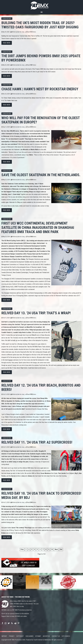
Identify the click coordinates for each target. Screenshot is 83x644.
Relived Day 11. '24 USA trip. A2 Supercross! (37, 442)
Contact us (56, 636)
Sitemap (38, 636)
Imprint (4, 636)
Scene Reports (7, 19)
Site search (66, 636)
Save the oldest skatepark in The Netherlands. (41, 175)
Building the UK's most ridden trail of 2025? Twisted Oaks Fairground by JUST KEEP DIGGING (40, 25)
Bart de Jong (21, 32)
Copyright (20, 636)
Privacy (12, 636)
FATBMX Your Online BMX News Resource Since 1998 (42, 5)
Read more (7, 43)
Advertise (46, 636)
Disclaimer (29, 636)
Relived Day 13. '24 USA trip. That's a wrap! (36, 313)
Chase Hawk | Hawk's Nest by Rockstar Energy (40, 89)
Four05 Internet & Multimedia (42, 640)
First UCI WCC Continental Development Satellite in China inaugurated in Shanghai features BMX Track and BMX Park (38, 228)
